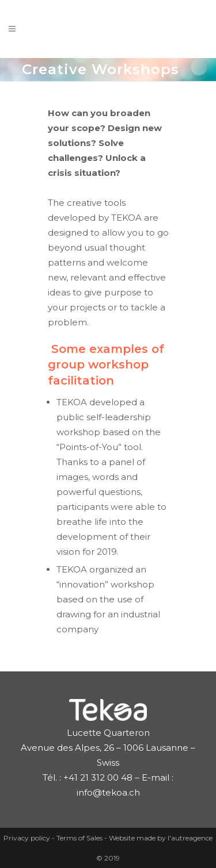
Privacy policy (28, 838)
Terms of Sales (80, 838)
